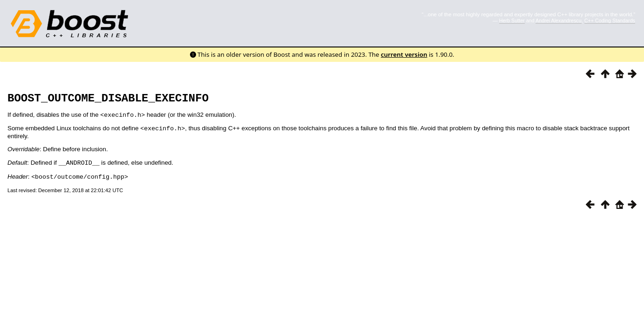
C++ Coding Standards (610, 20)
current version (404, 54)
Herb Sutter (512, 20)
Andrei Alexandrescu (559, 20)
